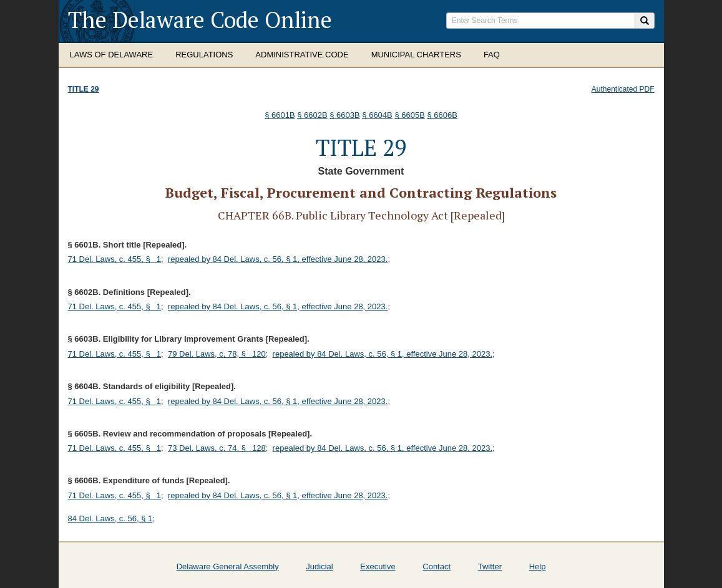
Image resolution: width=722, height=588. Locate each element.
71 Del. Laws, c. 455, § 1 (115, 259)
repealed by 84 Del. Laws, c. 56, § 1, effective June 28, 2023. (278, 259)
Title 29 (84, 89)
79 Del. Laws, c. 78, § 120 (217, 354)
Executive (378, 566)
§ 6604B (377, 115)
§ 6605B (409, 115)
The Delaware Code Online (200, 20)
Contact (437, 566)
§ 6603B (344, 115)
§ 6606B (442, 115)
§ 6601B (280, 115)
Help (538, 566)
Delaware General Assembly (228, 566)
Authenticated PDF (623, 89)
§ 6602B (312, 115)
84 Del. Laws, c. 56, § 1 (110, 518)
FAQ (492, 55)
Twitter (490, 566)
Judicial (319, 566)
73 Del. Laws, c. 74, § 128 (217, 448)
